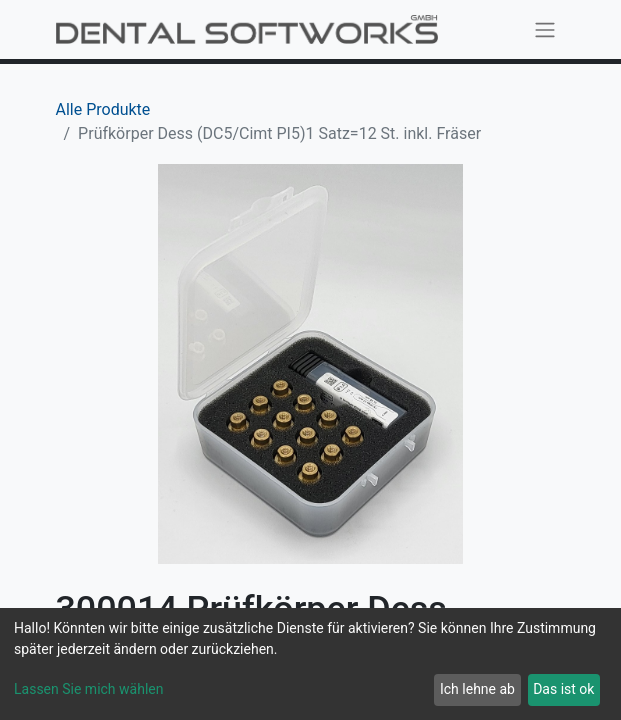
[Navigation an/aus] (545, 29)
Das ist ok (563, 689)
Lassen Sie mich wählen (88, 689)
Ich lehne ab (477, 689)
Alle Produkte (103, 109)
